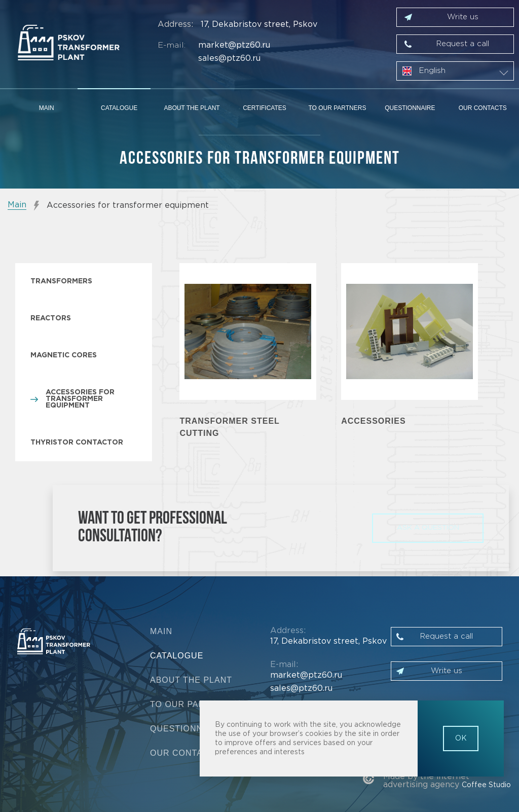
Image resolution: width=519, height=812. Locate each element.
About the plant (192, 108)
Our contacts (483, 108)
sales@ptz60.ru (229, 59)
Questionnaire (410, 108)
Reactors (51, 318)
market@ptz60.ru (234, 45)
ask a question (428, 528)
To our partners (337, 108)
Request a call (463, 44)
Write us (463, 17)
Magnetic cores (64, 355)
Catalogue (119, 108)
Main (47, 108)
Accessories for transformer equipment (80, 399)
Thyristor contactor (77, 442)
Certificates (265, 108)
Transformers (61, 281)
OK (461, 739)
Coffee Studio (486, 785)
